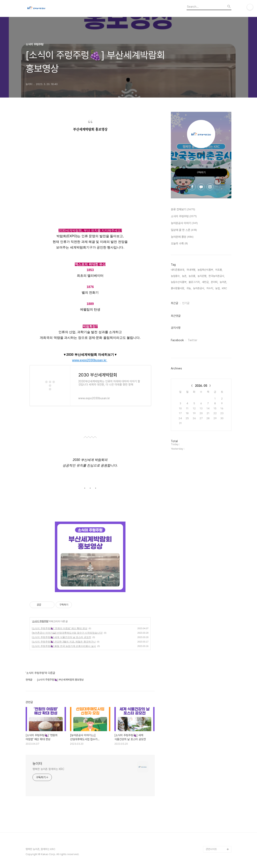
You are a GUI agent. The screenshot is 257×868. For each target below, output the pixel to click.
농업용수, (176, 276)
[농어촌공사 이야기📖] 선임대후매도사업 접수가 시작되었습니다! (67, 633)
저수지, (210, 288)
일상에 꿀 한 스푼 (184, 230)
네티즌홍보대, (178, 270)
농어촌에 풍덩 (182, 237)
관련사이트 (211, 849)
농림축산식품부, (206, 270)
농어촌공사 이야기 (184, 223)
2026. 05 (201, 386)
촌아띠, (214, 282)
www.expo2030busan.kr (90, 360)
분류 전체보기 (183, 210)
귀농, (189, 288)
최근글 (174, 303)
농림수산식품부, (179, 282)
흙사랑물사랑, (178, 288)
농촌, (184, 276)
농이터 (37, 764)
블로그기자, (194, 282)
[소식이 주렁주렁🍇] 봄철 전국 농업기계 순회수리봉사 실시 (64, 646)
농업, (218, 288)
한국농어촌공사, (217, 276)
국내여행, (191, 270)
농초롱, (192, 276)
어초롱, (219, 270)
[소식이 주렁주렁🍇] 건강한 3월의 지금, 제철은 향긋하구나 (64, 642)
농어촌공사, (199, 288)
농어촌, (223, 282)
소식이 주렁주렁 (40, 621)
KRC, (225, 288)
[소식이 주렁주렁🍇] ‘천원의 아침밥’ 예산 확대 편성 (60, 628)
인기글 (186, 303)
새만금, (206, 282)
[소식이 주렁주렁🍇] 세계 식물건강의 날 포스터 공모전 (62, 637)
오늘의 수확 (179, 244)
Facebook (177, 340)
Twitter (193, 340)
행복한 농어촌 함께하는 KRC (48, 769)
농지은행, (202, 276)
